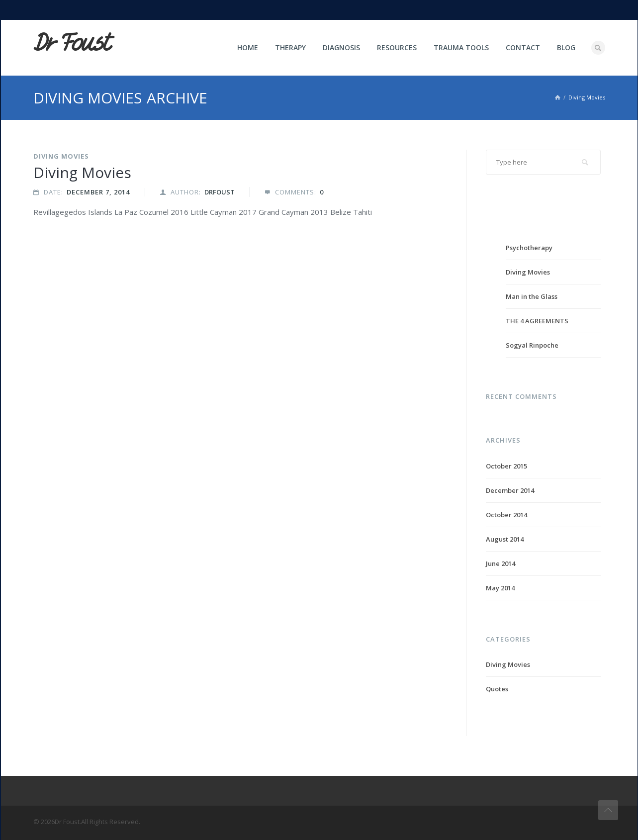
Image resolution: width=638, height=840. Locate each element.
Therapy (290, 47)
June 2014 (501, 563)
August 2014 (505, 539)
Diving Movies (61, 156)
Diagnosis (341, 47)
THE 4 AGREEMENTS (537, 321)
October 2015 (506, 466)
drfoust (220, 192)
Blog (566, 47)
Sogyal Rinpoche (532, 345)
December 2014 (510, 490)
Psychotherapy (529, 248)
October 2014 (506, 515)
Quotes (497, 689)
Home (248, 47)
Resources (397, 47)
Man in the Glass (532, 296)
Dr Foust (72, 43)
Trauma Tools (461, 47)
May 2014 (500, 588)
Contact (523, 47)
